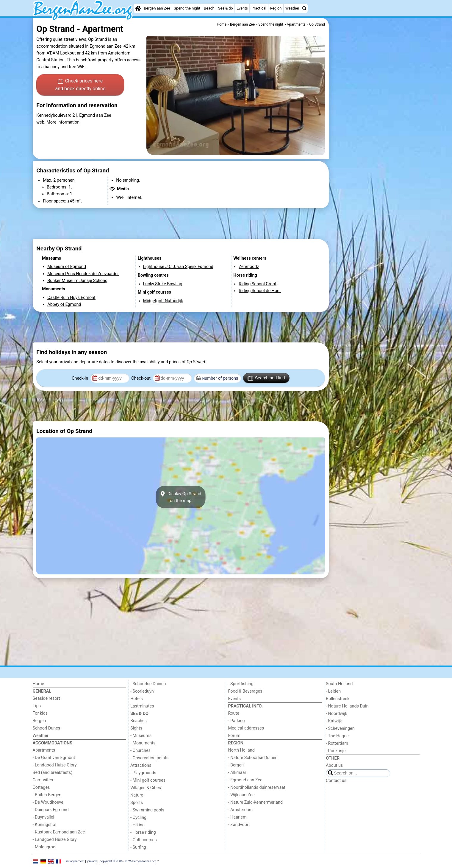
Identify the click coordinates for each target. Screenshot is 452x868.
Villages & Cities (146, 788)
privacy (92, 861)
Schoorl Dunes (47, 728)
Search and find (266, 378)
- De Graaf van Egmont (54, 758)
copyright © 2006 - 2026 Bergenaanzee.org (128, 861)
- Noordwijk (337, 714)
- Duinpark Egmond (51, 810)
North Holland (241, 750)
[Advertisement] (375, 155)
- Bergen (236, 765)
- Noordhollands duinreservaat (257, 787)
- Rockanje (336, 751)
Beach (209, 8)
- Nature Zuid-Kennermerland (256, 802)
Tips (37, 706)
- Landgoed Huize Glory (55, 765)
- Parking (237, 721)
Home (39, 684)
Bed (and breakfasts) (53, 773)
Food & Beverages (245, 691)
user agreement (74, 861)
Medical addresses (246, 728)
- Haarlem (237, 817)
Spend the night (187, 8)
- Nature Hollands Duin (347, 706)
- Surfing (138, 847)
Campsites (43, 780)
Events (242, 8)
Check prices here (80, 85)
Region (276, 8)
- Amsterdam (241, 810)
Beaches (139, 721)
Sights (136, 728)
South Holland (339, 684)
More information (63, 122)
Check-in (80, 378)
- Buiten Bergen (47, 795)
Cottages (41, 787)
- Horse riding (143, 832)
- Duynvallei (44, 817)
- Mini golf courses (148, 780)
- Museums (141, 736)
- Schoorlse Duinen (148, 684)
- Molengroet (45, 847)
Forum (234, 736)
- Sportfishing (241, 684)
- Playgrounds (143, 773)
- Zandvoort (239, 825)
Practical (259, 8)
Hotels (137, 699)
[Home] (138, 8)
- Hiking (137, 825)
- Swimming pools (147, 810)
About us (334, 765)
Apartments (44, 750)
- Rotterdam (337, 743)
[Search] (304, 8)
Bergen (39, 721)
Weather (292, 8)
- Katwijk (334, 721)
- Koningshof (45, 825)
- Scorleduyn (142, 691)
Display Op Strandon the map (181, 497)
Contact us (336, 781)
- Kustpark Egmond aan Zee (59, 832)
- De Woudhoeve (48, 802)
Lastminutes (142, 706)
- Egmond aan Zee (245, 780)
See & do (226, 8)
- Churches (140, 751)
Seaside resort (46, 698)
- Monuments (143, 743)
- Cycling (138, 818)
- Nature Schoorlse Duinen (253, 758)
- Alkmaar (237, 773)
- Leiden (333, 691)
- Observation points (149, 758)
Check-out (141, 378)
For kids (40, 713)
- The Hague (337, 736)
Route (234, 713)
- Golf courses (144, 840)
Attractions (141, 765)
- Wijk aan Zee (241, 795)
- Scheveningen (340, 728)
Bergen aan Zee (157, 8)
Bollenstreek (338, 699)
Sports (137, 803)
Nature (137, 795)
